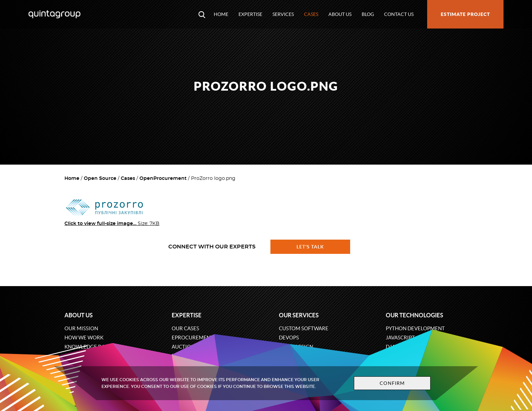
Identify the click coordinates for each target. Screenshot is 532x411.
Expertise (250, 14)
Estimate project (465, 14)
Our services (299, 315)
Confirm (392, 383)
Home (221, 14)
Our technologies (414, 315)
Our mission (81, 328)
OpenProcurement (163, 179)
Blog (368, 14)
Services (283, 14)
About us (340, 14)
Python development (415, 328)
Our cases (185, 328)
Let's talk (310, 247)
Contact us (399, 14)
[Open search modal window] (202, 14)
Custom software (304, 328)
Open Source (100, 179)
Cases (311, 14)
